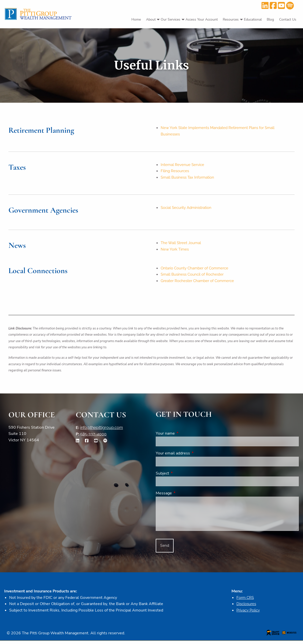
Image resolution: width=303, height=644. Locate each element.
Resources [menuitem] (231, 19)
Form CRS (246, 600)
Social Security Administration (188, 209)
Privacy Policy (249, 613)
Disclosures (247, 607)
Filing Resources (176, 172)
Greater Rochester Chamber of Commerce (200, 283)
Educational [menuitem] (253, 19)
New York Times (175, 251)
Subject (182, 476)
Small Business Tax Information (189, 178)
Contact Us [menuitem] (288, 19)
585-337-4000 (93, 436)
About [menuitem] (151, 19)
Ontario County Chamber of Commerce (197, 270)
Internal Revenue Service (183, 165)
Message (183, 496)
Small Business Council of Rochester (194, 276)
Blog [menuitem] (270, 19)
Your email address (192, 456)
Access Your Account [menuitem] (202, 19)
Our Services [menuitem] (170, 19)
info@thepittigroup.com (102, 430)
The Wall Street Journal (182, 244)
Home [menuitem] (136, 19)
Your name (185, 436)
